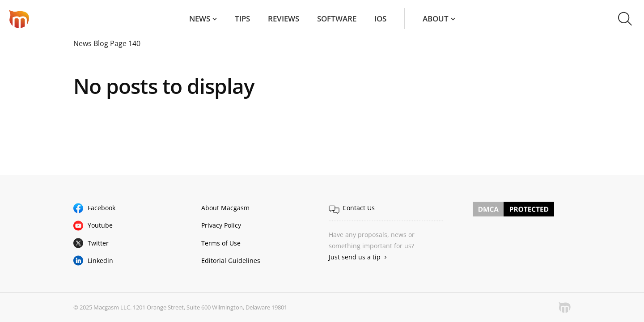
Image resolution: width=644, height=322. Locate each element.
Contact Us (359, 208)
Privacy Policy (221, 225)
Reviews (284, 19)
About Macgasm (225, 208)
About (436, 19)
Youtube (100, 225)
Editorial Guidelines (231, 261)
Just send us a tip (355, 257)
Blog (101, 43)
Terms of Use (221, 243)
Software (337, 19)
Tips (242, 19)
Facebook (102, 208)
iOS (380, 19)
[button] (625, 19)
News (200, 19)
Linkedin (100, 261)
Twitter (98, 243)
